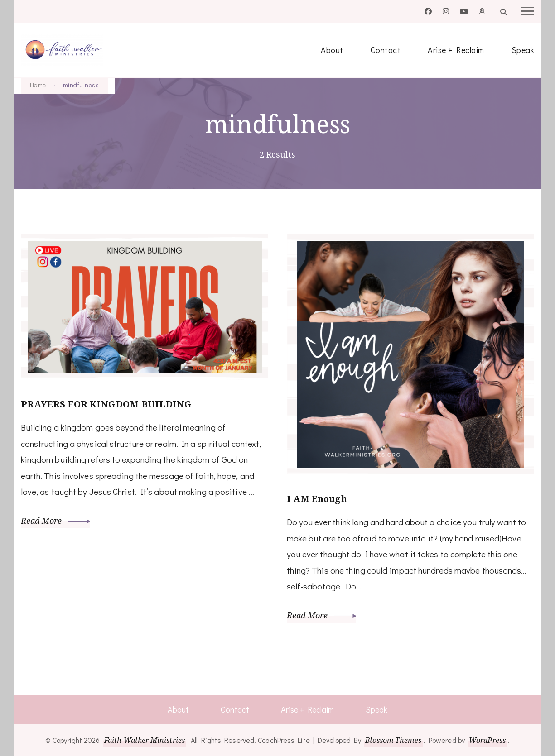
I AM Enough (317, 499)
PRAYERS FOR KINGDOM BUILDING (106, 404)
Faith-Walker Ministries (145, 740)
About (332, 50)
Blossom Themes (393, 740)
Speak (523, 50)
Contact (386, 50)
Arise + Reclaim (456, 50)
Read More (56, 521)
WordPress (487, 740)
